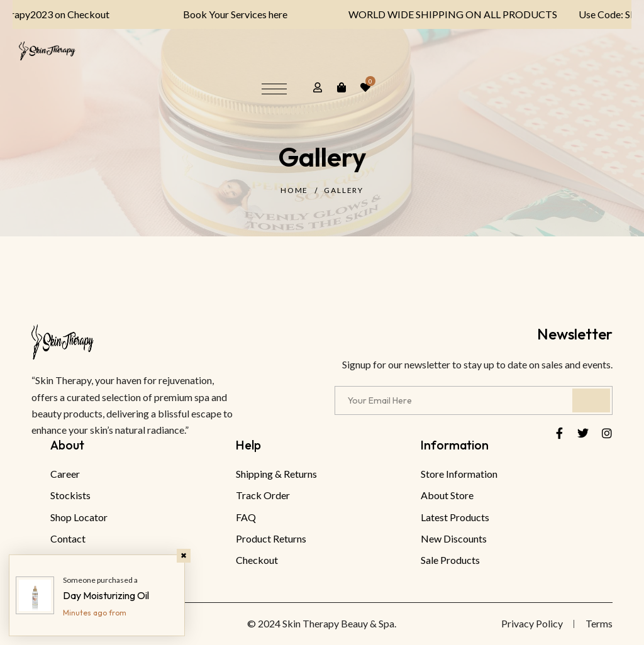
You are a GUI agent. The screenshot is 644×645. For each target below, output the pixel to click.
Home (294, 190)
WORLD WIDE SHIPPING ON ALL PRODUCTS (442, 14)
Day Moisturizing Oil (106, 595)
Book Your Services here (225, 14)
